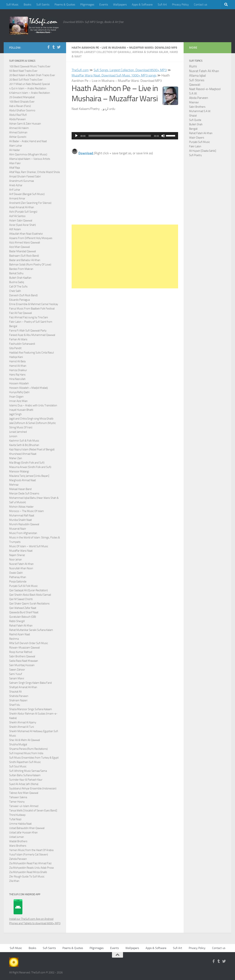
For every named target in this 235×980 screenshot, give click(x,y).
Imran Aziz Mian (18, 401)
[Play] (76, 136)
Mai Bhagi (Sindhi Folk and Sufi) (27, 463)
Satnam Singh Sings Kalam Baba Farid (30, 683)
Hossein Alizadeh (19, 383)
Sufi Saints (43, 4)
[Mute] (163, 136)
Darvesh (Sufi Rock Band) (23, 295)
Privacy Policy (180, 4)
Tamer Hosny (17, 802)
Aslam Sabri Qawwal (21, 221)
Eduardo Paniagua (19, 300)
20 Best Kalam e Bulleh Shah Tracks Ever (32, 75)
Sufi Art (162, 4)
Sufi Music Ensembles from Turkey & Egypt (34, 758)
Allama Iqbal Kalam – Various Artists (30, 159)
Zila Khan (14, 881)
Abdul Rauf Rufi (18, 115)
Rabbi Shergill (17, 621)
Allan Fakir (15, 163)
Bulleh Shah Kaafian (20, 278)
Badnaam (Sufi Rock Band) (24, 256)
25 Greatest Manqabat (22, 97)
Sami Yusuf (16, 674)
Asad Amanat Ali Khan (22, 207)
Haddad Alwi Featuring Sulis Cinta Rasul (31, 353)
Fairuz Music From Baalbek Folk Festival (32, 309)
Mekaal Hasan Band (20, 489)
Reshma (14, 639)
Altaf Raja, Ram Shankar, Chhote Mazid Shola (34, 172)
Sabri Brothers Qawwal (22, 656)
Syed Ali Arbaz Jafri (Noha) (24, 784)
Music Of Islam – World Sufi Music (29, 546)
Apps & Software (142, 4)
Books (27, 4)
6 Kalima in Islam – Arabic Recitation (30, 93)
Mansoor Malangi (19, 471)
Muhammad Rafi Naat (22, 515)
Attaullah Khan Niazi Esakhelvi (26, 234)
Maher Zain (16, 458)
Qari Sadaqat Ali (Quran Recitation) (28, 590)
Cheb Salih (15, 291)
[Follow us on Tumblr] (54, 47)
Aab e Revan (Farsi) (20, 106)
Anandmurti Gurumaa (21, 181)
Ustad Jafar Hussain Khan (23, 833)
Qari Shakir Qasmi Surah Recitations (29, 604)
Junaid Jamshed (18, 432)
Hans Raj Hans (17, 375)
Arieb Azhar (16, 185)
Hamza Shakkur (18, 370)
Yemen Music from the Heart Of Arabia (31, 850)
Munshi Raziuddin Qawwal (24, 524)
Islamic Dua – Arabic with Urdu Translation (33, 405)
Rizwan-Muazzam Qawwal (25, 648)
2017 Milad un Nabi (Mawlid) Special (29, 84)
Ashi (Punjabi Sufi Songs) (23, 212)
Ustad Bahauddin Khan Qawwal (27, 828)
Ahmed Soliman (18, 132)
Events (104, 4)
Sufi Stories (197, 80)
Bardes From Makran (21, 269)
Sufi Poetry (195, 155)
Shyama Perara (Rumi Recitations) (28, 749)
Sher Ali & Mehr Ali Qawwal (25, 740)
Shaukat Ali (15, 692)
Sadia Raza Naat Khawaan (24, 661)
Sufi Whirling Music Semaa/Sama (28, 771)
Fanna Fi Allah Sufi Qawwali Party (28, 331)
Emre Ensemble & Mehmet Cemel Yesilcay (34, 304)
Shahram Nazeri (18, 700)
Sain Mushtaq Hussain (22, 665)
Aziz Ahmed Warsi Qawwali (25, 243)
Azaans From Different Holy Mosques (31, 238)
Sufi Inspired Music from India (26, 753)
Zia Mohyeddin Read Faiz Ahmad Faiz (30, 863)
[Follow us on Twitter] (59, 47)
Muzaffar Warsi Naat (21, 551)
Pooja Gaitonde (18, 582)
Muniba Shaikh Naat (20, 520)
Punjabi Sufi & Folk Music (23, 586)
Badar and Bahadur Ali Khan (25, 260)
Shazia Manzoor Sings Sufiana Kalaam (31, 709)
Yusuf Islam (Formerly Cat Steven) (29, 855)
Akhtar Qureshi (18, 137)
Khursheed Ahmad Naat (23, 454)
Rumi (193, 66)
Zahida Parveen (18, 859)
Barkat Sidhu (16, 273)
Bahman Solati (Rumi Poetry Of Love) (30, 265)
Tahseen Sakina (18, 797)
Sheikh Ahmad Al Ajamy (23, 722)
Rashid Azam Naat (20, 634)
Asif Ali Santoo (17, 216)
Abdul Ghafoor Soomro (22, 110)
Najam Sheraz (17, 555)
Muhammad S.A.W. (200, 111)
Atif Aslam (15, 229)
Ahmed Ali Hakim (19, 128)
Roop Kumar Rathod (21, 652)
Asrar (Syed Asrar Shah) (22, 225)
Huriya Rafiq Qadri (19, 392)
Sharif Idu (15, 705)
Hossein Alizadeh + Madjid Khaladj (28, 388)
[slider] (120, 136)
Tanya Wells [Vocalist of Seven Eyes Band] (33, 810)
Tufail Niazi (15, 819)
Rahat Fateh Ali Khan (21, 626)
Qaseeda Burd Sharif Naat (24, 612)
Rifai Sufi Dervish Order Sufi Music (29, 643)
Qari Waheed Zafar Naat (23, 608)
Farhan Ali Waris (18, 339)
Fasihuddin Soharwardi (22, 344)
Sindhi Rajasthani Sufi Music (25, 762)
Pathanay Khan (18, 577)
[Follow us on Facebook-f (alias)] (48, 47)
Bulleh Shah (196, 124)
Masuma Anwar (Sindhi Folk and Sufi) (30, 467)
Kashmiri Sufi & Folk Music (24, 441)
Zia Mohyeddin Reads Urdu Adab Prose (31, 868)
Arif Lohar (15, 190)
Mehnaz (14, 485)
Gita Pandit (15, 348)
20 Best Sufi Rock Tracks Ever (26, 80)
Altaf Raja (15, 168)
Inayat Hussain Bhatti (21, 410)
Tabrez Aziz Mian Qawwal (24, 793)
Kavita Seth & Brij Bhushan (24, 445)
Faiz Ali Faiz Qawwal (20, 313)
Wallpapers (120, 4)
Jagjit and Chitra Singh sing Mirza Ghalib (31, 419)
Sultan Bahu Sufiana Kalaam (25, 775)
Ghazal (193, 116)
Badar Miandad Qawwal (22, 251)
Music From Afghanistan (23, 533)
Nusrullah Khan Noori (21, 568)
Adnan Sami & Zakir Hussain (25, 124)
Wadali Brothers (18, 841)
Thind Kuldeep (17, 815)
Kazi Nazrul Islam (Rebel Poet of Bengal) (32, 449)
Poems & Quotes (65, 4)
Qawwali (195, 85)
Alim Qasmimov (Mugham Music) (28, 154)
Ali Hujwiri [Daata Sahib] (203, 151)
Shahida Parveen (19, 696)
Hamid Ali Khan (18, 366)
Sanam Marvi (17, 678)
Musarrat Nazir (18, 529)
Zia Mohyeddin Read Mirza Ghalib (28, 872)
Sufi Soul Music (18, 766)
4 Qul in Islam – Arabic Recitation (28, 88)
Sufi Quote (195, 120)
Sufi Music (12, 4)
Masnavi (194, 102)
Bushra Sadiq (17, 282)
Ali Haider (15, 150)
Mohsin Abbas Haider (21, 507)
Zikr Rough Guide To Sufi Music (27, 877)
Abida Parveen (17, 119)
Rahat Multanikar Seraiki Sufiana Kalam (31, 630)
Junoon (13, 436)
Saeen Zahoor (17, 670)
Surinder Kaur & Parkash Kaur (26, 780)
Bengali (193, 129)
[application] (125, 136)
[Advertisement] (125, 256)
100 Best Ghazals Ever (22, 102)
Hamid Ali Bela (17, 361)
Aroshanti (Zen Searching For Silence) (30, 203)
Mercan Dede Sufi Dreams (24, 493)
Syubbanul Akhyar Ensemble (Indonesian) (33, 788)
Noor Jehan (16, 560)
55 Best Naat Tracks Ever (23, 71)
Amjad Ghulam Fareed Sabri (25, 176)
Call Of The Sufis (18, 287)
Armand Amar (17, 198)
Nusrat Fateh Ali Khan (21, 564)
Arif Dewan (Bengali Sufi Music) (27, 194)
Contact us (200, 4)
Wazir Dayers (197, 138)
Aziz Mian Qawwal (19, 247)
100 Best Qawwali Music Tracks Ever (30, 66)
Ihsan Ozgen (16, 397)
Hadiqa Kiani (16, 357)
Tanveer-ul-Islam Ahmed (24, 806)
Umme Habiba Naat (20, 824)
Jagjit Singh (15, 414)
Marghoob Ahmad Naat (22, 480)
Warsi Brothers (18, 846)
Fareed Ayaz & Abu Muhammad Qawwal (32, 335)
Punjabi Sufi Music (199, 142)
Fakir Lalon (195, 146)
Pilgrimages (87, 4)
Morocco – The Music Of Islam (27, 511)
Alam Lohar (16, 146)
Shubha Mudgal (18, 744)
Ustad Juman (17, 837)
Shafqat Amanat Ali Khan (23, 687)
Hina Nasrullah (17, 379)
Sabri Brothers (197, 107)
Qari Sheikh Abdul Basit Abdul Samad (30, 595)
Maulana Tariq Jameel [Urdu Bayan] (29, 476)
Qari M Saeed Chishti (21, 599)
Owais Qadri (16, 573)
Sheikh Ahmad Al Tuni (22, 727)
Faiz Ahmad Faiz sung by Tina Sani (29, 317)
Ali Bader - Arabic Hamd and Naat (28, 141)
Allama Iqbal (197, 76)
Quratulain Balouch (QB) (23, 617)
